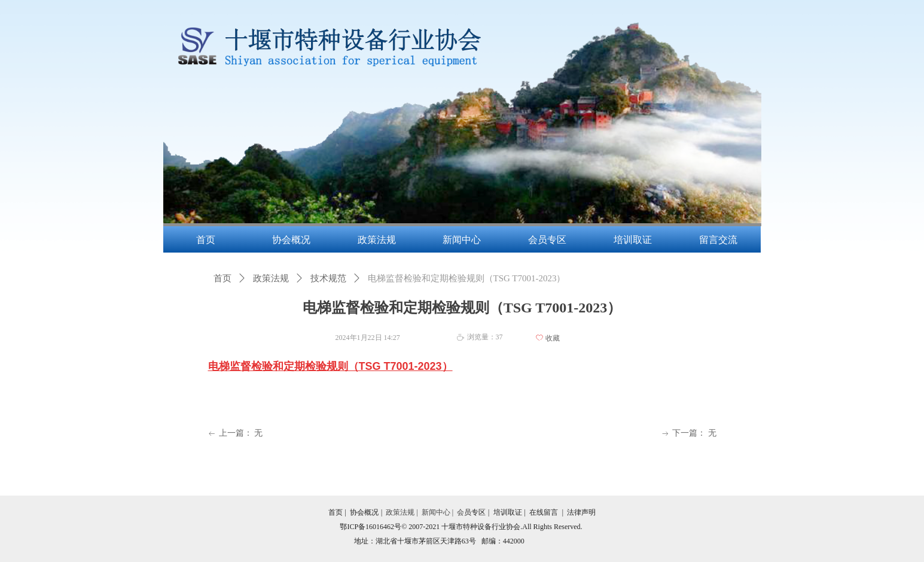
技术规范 (328, 278)
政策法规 (271, 278)
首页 (222, 278)
